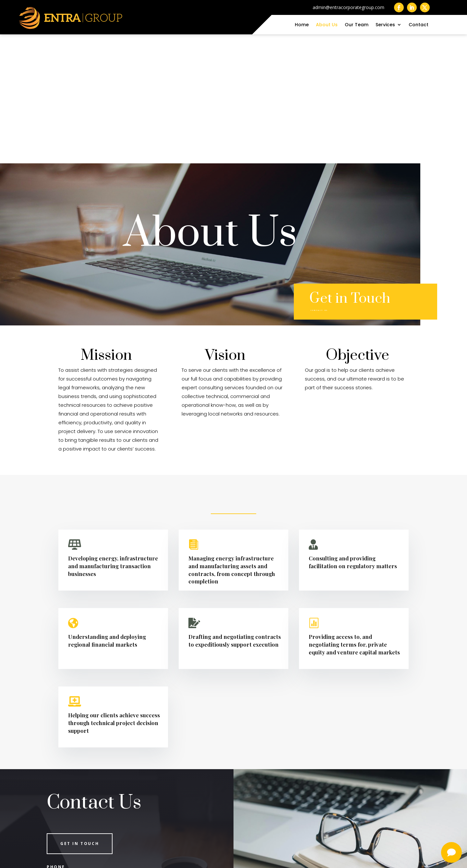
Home (302, 25)
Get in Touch (80, 715)
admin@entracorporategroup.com (105, 782)
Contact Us (330, 179)
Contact (419, 25)
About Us (327, 25)
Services (385, 25)
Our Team (357, 25)
